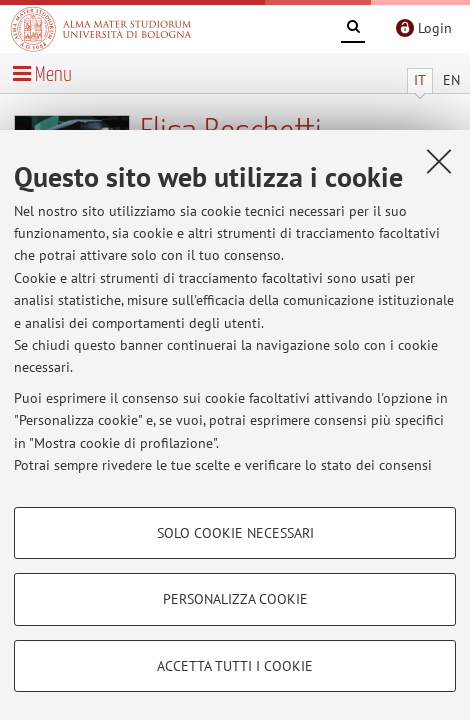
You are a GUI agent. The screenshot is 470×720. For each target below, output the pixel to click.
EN (451, 80)
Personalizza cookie (235, 599)
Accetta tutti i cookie (235, 666)
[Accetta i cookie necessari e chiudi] (439, 161)
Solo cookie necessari (235, 533)
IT (420, 80)
